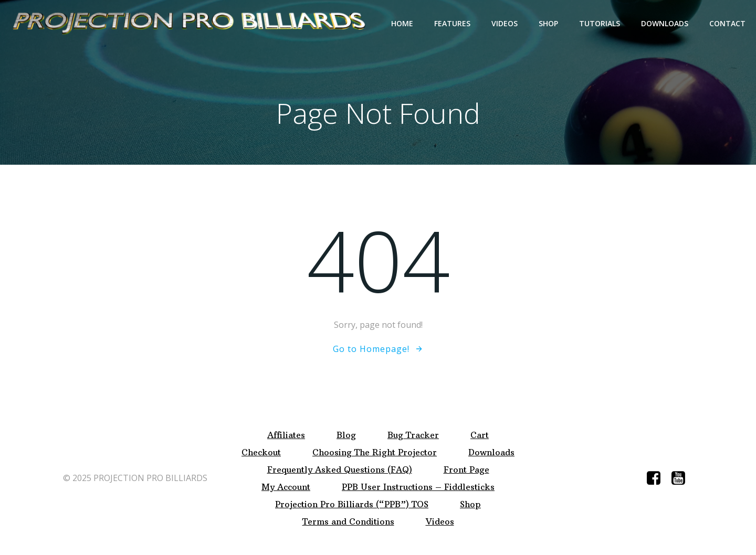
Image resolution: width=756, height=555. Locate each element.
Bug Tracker (413, 435)
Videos (505, 23)
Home (402, 23)
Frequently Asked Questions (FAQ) (340, 470)
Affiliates (286, 435)
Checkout (261, 452)
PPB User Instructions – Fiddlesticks (418, 487)
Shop (548, 23)
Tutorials (600, 23)
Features (452, 23)
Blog (346, 435)
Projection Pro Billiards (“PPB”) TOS (352, 504)
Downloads (665, 23)
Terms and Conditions (348, 522)
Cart (480, 435)
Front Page (466, 470)
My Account (286, 487)
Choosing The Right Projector (375, 452)
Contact (727, 23)
